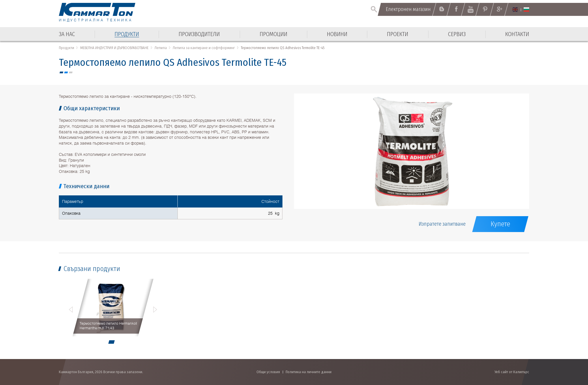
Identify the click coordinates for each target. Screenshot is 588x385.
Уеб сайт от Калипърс (512, 372)
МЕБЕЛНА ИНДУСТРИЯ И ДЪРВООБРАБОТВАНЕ (114, 48)
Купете (500, 224)
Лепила (161, 48)
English (515, 10)
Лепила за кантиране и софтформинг (204, 48)
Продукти (67, 48)
